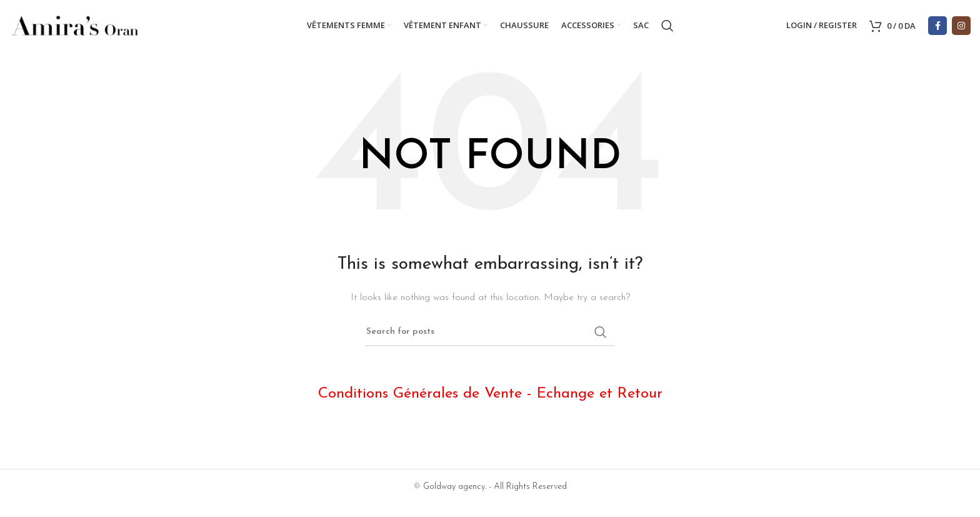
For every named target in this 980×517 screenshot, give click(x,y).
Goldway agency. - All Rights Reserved (495, 489)
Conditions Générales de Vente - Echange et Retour (490, 396)
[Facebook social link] (937, 27)
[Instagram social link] (961, 27)
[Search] (667, 27)
